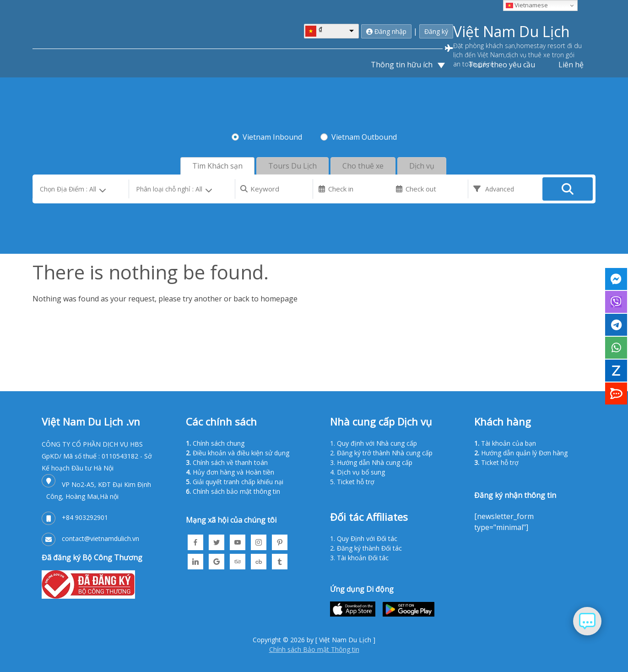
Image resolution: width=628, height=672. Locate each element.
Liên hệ (571, 64)
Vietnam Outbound (364, 136)
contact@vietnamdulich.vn (100, 538)
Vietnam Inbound (272, 136)
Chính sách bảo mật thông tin (236, 490)
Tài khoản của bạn (509, 442)
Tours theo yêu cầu (502, 64)
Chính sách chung (219, 442)
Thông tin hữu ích (403, 64)
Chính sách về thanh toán (230, 462)
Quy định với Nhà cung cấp (377, 442)
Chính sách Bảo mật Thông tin (314, 649)
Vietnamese (527, 5)
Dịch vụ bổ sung (361, 471)
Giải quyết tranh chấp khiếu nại (238, 481)
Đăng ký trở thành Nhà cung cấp (385, 452)
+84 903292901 (85, 516)
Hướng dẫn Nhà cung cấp (375, 462)
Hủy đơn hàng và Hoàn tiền (233, 471)
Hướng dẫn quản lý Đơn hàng (524, 452)
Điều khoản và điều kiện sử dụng (241, 452)
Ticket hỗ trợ (356, 481)
